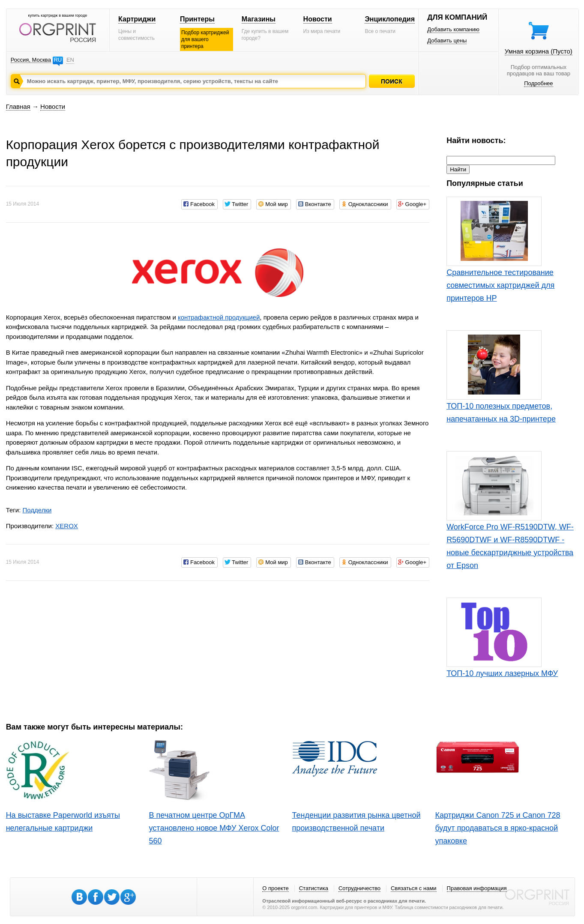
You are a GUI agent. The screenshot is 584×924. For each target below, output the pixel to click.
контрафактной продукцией (219, 317)
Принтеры (197, 19)
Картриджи (137, 19)
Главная (18, 106)
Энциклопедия (390, 19)
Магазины (259, 19)
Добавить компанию (453, 29)
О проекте (275, 888)
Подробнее (538, 83)
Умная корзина (539, 51)
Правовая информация (477, 888)
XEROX (67, 526)
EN (70, 60)
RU (58, 60)
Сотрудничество (359, 888)
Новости (318, 19)
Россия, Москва (31, 60)
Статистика (314, 888)
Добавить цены (447, 40)
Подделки (37, 510)
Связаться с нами (414, 888)
